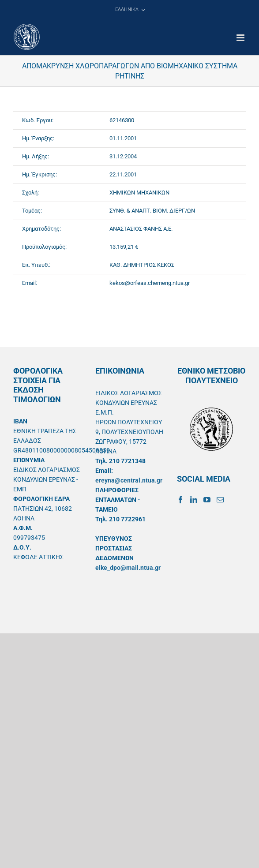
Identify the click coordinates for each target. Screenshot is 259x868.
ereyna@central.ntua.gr (129, 480)
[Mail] (220, 500)
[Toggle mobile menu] (241, 38)
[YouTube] (207, 500)
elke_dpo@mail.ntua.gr (128, 568)
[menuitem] (130, 10)
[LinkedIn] (194, 500)
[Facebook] (180, 500)
